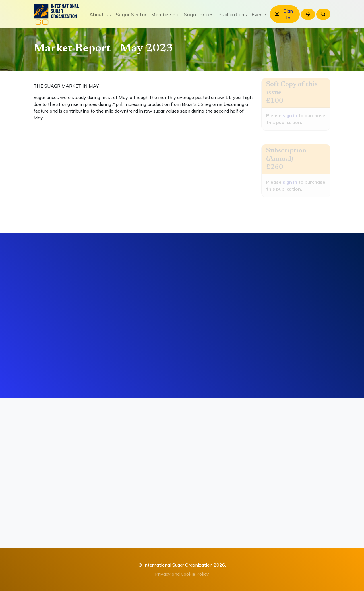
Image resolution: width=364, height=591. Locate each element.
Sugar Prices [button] (199, 14)
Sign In (288, 14)
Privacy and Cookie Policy (182, 574)
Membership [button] (165, 14)
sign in (290, 115)
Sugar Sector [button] (131, 14)
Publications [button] (232, 14)
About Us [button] (100, 14)
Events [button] (259, 14)
